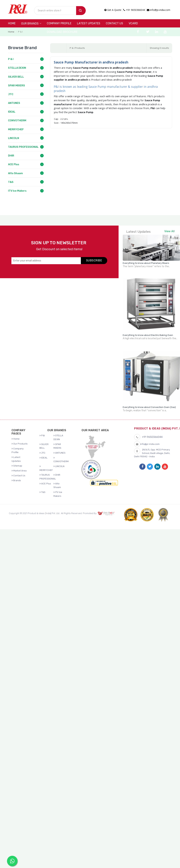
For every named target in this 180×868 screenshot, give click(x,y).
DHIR (11, 156)
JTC (11, 94)
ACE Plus (14, 164)
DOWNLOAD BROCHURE (62, 32)
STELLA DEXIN (17, 68)
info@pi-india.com (159, 10)
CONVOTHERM (17, 120)
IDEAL (12, 112)
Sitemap (17, 466)
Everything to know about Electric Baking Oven (148, 335)
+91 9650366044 (134, 10)
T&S (11, 182)
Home (12, 23)
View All (169, 231)
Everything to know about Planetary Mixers (146, 263)
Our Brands (30, 24)
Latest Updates (89, 23)
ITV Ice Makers (17, 191)
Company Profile (59, 23)
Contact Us (114, 23)
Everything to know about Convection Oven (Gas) (149, 407)
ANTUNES (14, 103)
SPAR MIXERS (16, 86)
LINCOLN (14, 138)
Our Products (20, 444)
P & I (11, 59)
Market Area (19, 471)
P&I (42, 435)
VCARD (133, 23)
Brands (16, 480)
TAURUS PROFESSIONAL (23, 147)
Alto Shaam (15, 173)
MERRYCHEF (16, 129)
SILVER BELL (16, 77)
